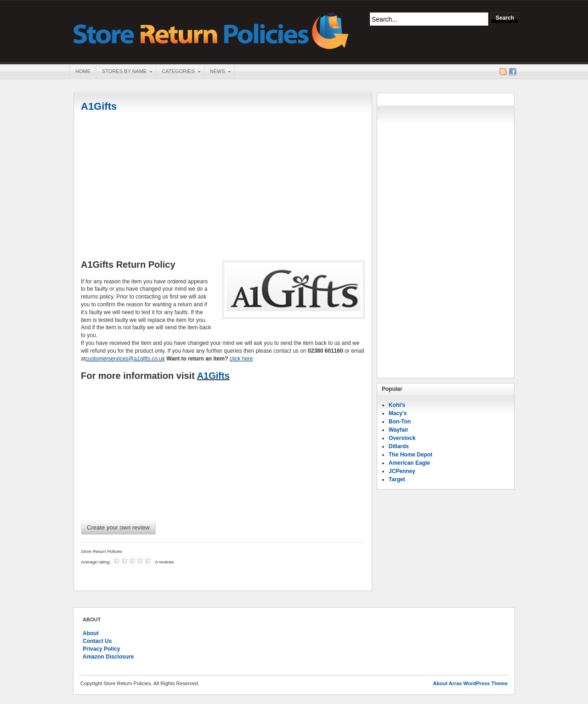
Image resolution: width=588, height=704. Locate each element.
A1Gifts (99, 106)
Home (83, 71)
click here (241, 359)
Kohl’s (397, 405)
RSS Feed (503, 72)
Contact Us (97, 641)
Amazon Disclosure (108, 657)
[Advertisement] (223, 187)
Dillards (399, 446)
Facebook (513, 72)
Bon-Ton (400, 422)
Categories (178, 72)
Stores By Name (124, 72)
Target (397, 479)
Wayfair (399, 430)
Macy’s (398, 413)
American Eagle (409, 463)
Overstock (402, 438)
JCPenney (402, 471)
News (217, 72)
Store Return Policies (211, 30)
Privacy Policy (101, 649)
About (91, 633)
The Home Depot (410, 455)
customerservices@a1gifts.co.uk (125, 359)
